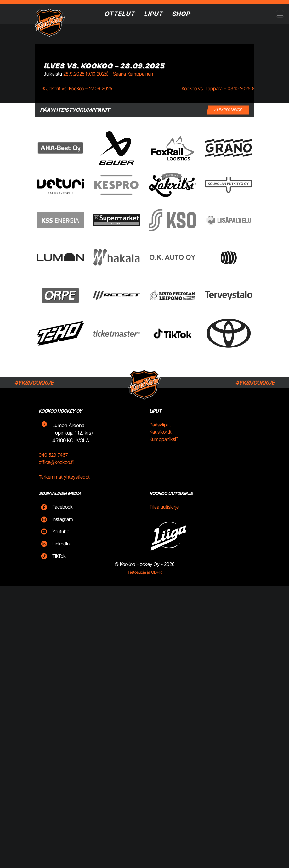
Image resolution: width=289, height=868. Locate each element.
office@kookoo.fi (56, 470)
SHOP (182, 14)
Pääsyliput (160, 432)
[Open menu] (280, 14)
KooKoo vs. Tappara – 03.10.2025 (218, 89)
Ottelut (119, 14)
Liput (153, 14)
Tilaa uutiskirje (164, 514)
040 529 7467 (53, 462)
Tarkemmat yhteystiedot (64, 484)
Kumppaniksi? (164, 446)
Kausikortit (161, 440)
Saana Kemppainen (133, 74)
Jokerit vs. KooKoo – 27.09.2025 (77, 89)
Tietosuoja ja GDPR (145, 580)
